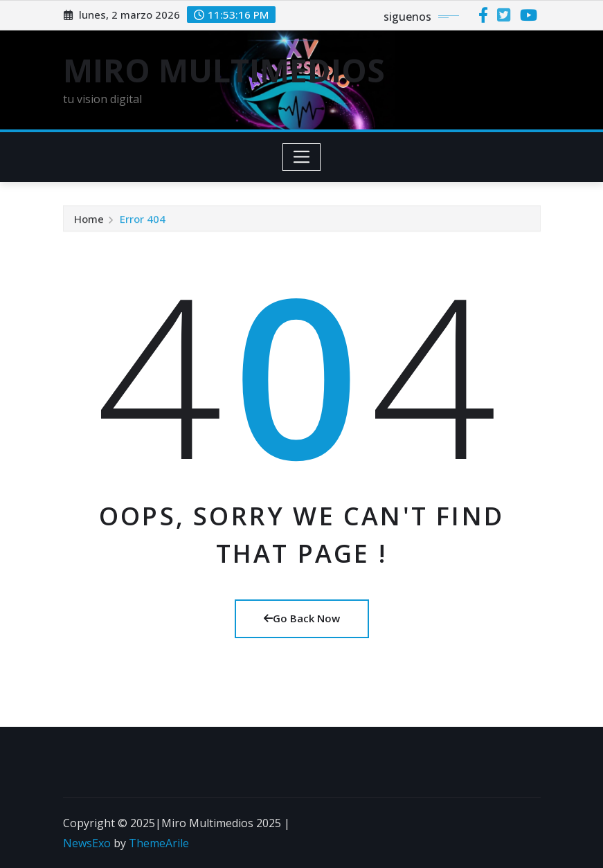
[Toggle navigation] (301, 157)
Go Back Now (302, 618)
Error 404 (143, 220)
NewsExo (87, 843)
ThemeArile (159, 843)
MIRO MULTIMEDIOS (224, 70)
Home (89, 220)
